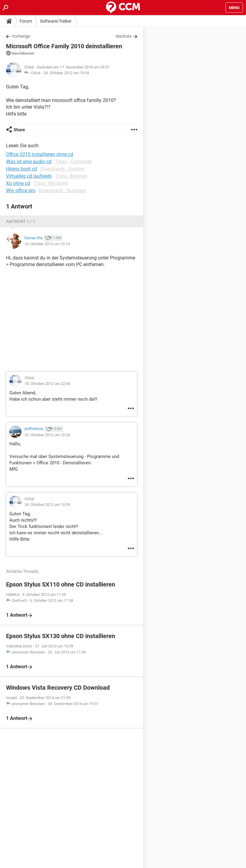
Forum (26, 21)
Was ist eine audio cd (29, 162)
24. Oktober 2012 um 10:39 (66, 73)
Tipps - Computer (73, 162)
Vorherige (21, 36)
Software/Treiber (56, 21)
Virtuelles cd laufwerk (29, 176)
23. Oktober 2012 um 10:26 (47, 435)
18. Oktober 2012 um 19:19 (47, 244)
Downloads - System (62, 169)
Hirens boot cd (21, 169)
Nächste (124, 36)
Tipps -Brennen (71, 176)
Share (19, 130)
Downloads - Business (63, 191)
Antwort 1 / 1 (21, 221)
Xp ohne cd (18, 183)
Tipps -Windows (51, 183)
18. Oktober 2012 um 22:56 (47, 384)
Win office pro (21, 191)
